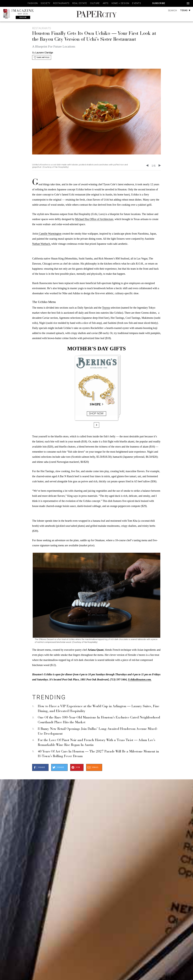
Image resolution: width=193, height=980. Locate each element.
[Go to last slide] (147, 165)
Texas (185, 10)
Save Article (42, 57)
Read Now (23, 17)
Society (45, 3)
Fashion (33, 3)
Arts (106, 3)
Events (137, 3)
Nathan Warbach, (41, 244)
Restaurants (61, 3)
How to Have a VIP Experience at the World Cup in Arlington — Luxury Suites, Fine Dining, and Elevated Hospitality (99, 709)
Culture (95, 3)
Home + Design (120, 3)
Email (93, 767)
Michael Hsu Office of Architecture (94, 219)
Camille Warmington (50, 234)
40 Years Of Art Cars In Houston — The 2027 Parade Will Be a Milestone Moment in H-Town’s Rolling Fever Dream (98, 754)
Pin (75, 767)
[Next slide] (160, 165)
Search (173, 11)
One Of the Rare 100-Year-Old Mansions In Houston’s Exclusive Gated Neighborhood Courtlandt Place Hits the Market (99, 720)
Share (39, 767)
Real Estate (80, 3)
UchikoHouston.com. (140, 679)
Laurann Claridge (44, 53)
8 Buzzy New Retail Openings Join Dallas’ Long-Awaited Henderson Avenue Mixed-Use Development (98, 731)
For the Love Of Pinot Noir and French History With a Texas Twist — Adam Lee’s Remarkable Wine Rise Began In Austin (96, 743)
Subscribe (159, 3)
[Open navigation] (188, 3)
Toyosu (106, 308)
